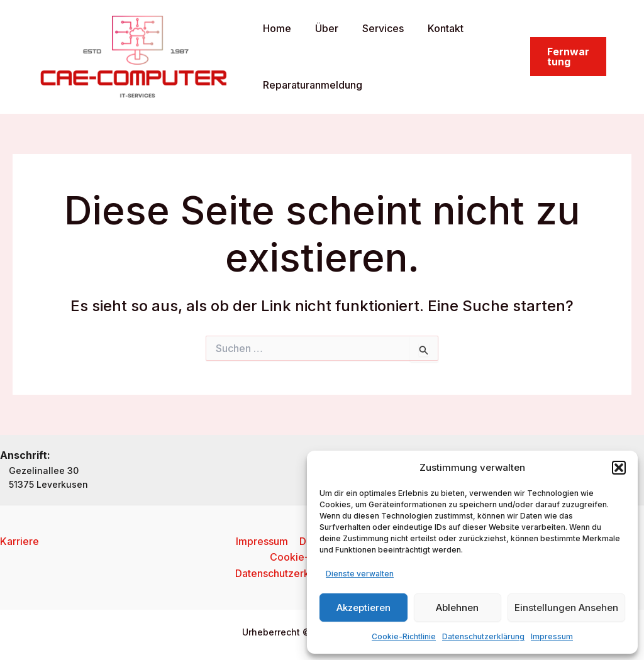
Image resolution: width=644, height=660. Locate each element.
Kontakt (432, 28)
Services (374, 28)
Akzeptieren (364, 608)
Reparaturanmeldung (311, 85)
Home (275, 28)
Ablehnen (457, 608)
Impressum (552, 636)
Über (321, 28)
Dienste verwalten (360, 574)
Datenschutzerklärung (483, 636)
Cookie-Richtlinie (404, 636)
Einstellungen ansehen (566, 608)
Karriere (19, 541)
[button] (619, 468)
